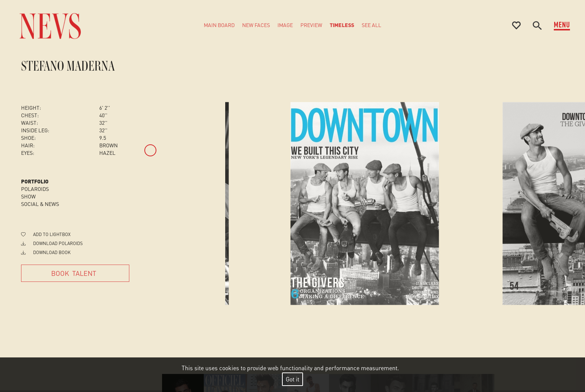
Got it (292, 379)
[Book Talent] (75, 273)
